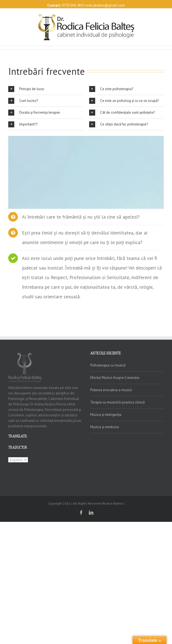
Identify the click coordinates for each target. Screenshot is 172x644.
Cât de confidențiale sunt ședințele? (122, 113)
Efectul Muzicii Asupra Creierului (115, 378)
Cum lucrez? (23, 101)
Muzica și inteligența (106, 415)
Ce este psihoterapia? (111, 89)
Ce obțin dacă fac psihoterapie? (119, 124)
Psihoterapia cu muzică (108, 365)
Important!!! (23, 124)
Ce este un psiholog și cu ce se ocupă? (124, 101)
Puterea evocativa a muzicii (111, 390)
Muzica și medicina (105, 427)
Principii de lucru (26, 89)
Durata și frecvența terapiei (34, 113)
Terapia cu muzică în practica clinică (117, 402)
